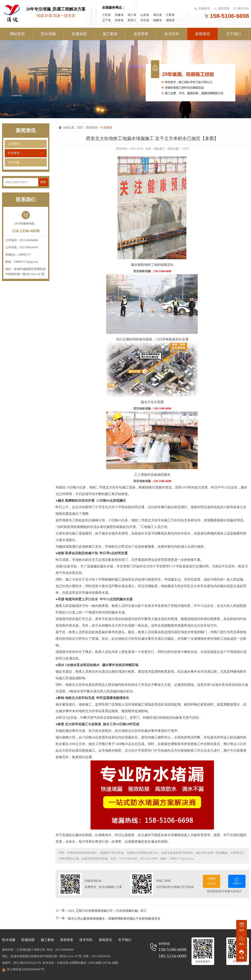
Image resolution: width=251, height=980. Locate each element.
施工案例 (110, 34)
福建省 (157, 20)
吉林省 (119, 20)
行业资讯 (14, 153)
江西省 (170, 15)
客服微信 (205, 9)
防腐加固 (79, 34)
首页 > (82, 128)
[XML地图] (95, 963)
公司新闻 (14, 144)
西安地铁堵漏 (142, 271)
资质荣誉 (224, 9)
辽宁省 (106, 20)
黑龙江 (132, 20)
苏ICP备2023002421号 (27, 963)
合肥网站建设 (78, 963)
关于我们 (234, 34)
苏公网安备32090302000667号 (26, 969)
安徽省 (119, 15)
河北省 (145, 20)
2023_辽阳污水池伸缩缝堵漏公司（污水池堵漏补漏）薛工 (107, 911)
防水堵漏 (48, 34)
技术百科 (172, 34)
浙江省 (132, 15)
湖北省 (157, 15)
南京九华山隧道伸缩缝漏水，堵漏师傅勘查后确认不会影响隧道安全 (114, 918)
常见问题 (14, 162)
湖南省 (170, 20)
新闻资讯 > (93, 128)
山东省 (145, 15)
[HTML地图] (111, 963)
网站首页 (17, 34)
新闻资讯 (203, 34)
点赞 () (237, 881)
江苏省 (106, 15)
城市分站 (243, 9)
